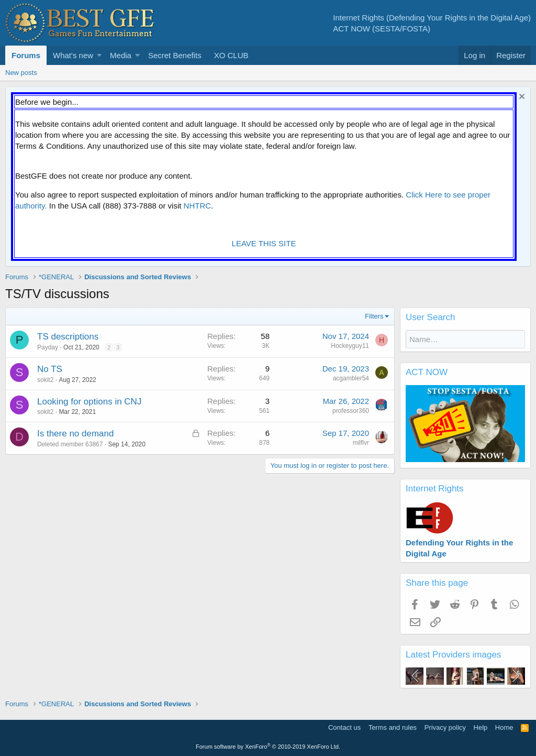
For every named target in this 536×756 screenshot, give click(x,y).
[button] (99, 55)
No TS (50, 369)
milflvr (361, 443)
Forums (26, 55)
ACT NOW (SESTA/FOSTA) (382, 29)
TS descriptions (68, 337)
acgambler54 (351, 378)
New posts (21, 73)
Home (504, 727)
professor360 (351, 411)
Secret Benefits (175, 55)
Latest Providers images (453, 655)
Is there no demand (75, 434)
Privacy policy (445, 727)
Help (481, 727)
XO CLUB (231, 55)
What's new (73, 55)
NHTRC (198, 206)
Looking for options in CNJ (89, 402)
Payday (48, 347)
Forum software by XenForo (268, 747)
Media (121, 55)
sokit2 (45, 380)
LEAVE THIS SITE (264, 243)
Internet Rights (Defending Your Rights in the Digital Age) (432, 18)
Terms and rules (393, 727)
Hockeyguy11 (350, 346)
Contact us (344, 727)
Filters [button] (374, 316)
